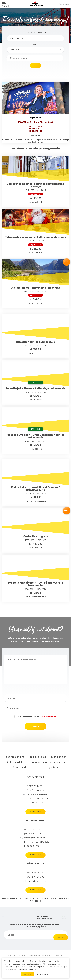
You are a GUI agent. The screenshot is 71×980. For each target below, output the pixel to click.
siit (35, 969)
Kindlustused (59, 757)
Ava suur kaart (35, 812)
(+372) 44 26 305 (36, 877)
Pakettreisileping (15, 757)
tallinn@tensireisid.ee (35, 838)
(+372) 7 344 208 (35, 790)
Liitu (61, 948)
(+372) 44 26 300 (36, 873)
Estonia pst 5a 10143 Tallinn (38, 842)
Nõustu (28, 974)
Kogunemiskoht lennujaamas (48, 762)
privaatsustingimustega (48, 716)
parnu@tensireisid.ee (38, 881)
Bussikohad (19, 767)
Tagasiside (52, 767)
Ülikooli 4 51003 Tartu (38, 799)
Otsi (36, 65)
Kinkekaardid (14, 762)
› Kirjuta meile (63, 4)
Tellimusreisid (38, 757)
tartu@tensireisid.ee (37, 794)
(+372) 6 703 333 (33, 834)
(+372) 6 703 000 (33, 830)
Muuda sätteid (43, 974)
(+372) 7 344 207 (35, 786)
